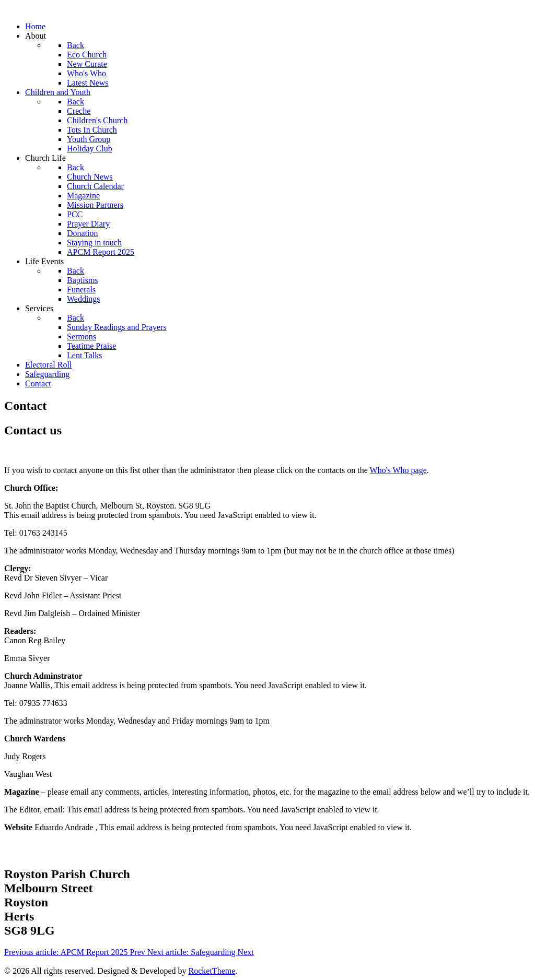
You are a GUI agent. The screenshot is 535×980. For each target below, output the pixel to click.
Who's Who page (398, 470)
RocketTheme (212, 971)
